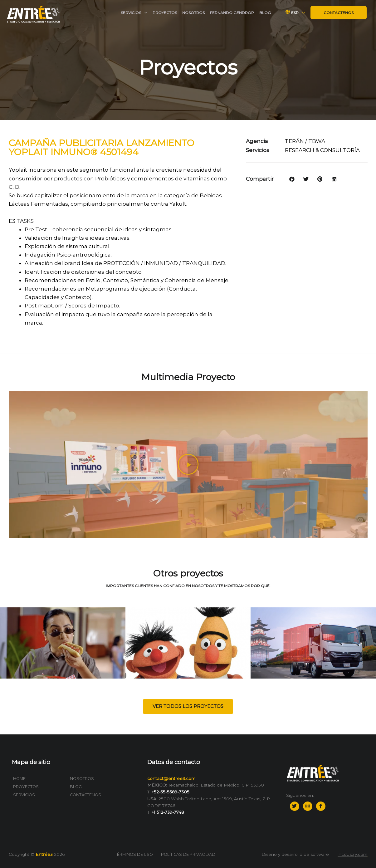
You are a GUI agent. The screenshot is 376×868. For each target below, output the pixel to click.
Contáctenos (339, 13)
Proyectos (165, 13)
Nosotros (193, 13)
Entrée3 (44, 854)
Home (19, 779)
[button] (188, 706)
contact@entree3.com (171, 778)
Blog (265, 13)
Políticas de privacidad (188, 854)
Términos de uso (134, 854)
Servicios (131, 13)
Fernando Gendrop (232, 13)
